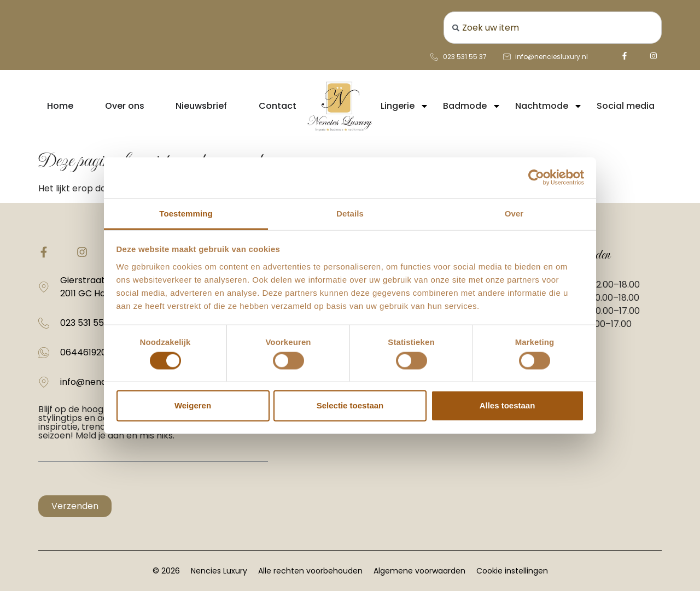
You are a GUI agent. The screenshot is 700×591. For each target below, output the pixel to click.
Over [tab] (514, 213)
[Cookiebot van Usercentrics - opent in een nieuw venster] (536, 178)
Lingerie (405, 106)
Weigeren (193, 405)
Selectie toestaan (350, 405)
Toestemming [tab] (186, 213)
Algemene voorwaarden (419, 571)
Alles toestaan (507, 405)
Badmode (472, 106)
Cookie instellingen (512, 571)
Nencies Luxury (219, 571)
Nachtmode (549, 106)
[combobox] (553, 28)
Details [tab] (350, 213)
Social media (626, 106)
